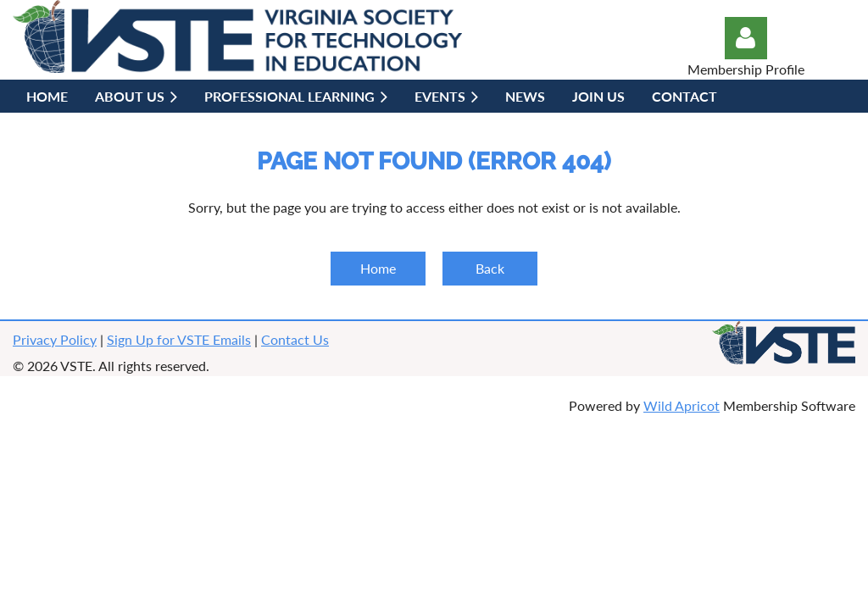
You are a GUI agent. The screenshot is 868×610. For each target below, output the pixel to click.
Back (490, 268)
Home (378, 268)
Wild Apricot (682, 405)
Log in (746, 38)
